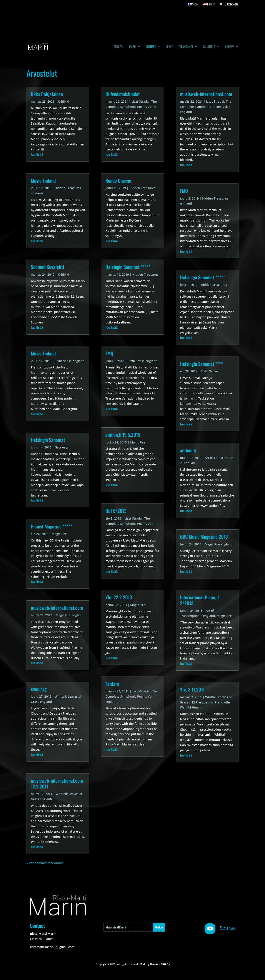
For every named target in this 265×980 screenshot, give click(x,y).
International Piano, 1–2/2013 (201, 600)
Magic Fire (59, 534)
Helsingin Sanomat (48, 440)
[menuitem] (194, 5)
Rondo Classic (118, 180)
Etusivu (119, 47)
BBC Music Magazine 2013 (204, 537)
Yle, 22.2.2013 (119, 597)
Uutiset (151, 47)
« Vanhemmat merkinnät (45, 863)
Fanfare (112, 684)
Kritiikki (63, 101)
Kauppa (230, 47)
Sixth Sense (209, 371)
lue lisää (37, 154)
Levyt (169, 47)
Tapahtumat (186, 47)
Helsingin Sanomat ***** (128, 267)
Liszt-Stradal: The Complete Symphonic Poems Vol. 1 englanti (132, 696)
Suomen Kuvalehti (47, 267)
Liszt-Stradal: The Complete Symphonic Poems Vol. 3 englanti (206, 107)
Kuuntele (209, 47)
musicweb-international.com (57, 608)
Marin (133, 47)
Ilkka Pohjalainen (47, 94)
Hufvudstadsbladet (123, 94)
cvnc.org (39, 689)
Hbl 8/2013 (116, 511)
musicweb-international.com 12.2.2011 (57, 783)
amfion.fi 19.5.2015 (123, 435)
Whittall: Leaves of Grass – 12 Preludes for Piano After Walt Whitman (206, 702)
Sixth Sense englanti (70, 361)
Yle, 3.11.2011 (192, 689)
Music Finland (43, 180)
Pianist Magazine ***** (52, 526)
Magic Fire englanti (70, 615)
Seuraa (228, 928)
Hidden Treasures (142, 188)
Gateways (62, 447)
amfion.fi (188, 450)
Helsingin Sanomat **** (202, 364)
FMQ (109, 353)
